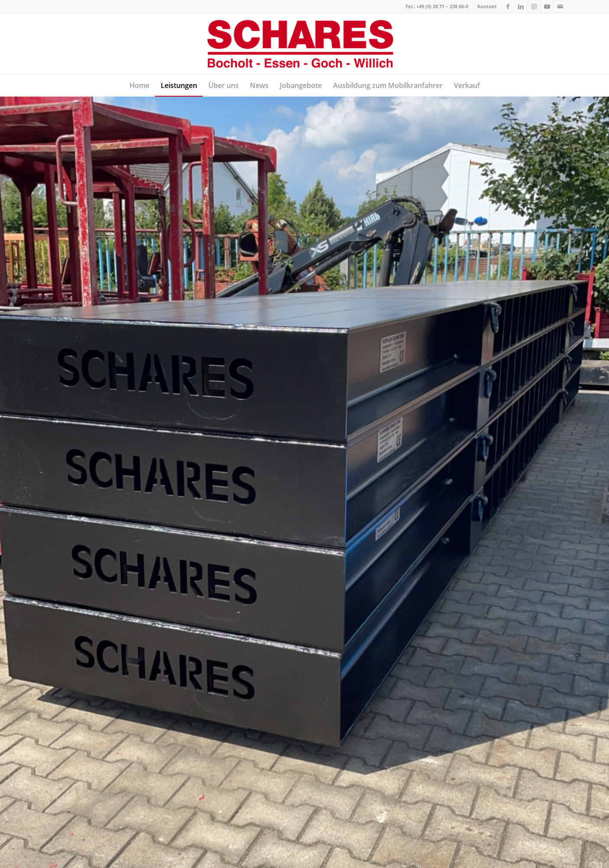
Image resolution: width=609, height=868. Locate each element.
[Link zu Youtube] (547, 7)
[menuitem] (437, 7)
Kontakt (487, 6)
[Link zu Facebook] (508, 7)
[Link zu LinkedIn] (521, 7)
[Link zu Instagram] (534, 7)
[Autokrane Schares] (305, 44)
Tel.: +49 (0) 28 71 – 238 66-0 (437, 6)
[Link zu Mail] (560, 7)
